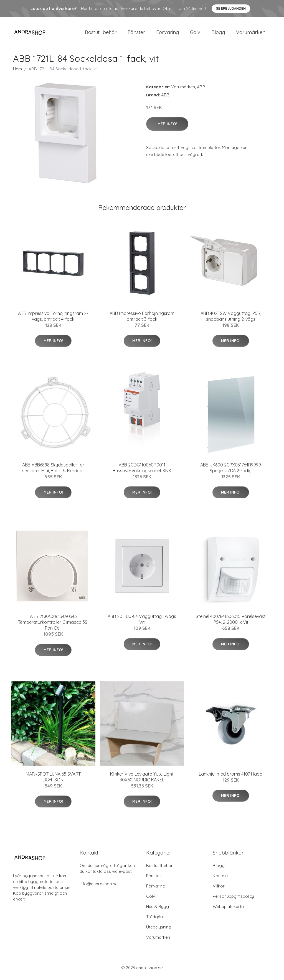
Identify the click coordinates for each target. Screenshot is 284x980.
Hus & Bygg (158, 909)
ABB (201, 90)
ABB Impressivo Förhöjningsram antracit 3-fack (142, 319)
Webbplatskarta (228, 909)
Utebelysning (159, 930)
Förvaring (168, 34)
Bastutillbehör (101, 34)
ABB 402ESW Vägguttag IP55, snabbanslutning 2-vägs (231, 319)
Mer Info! (167, 127)
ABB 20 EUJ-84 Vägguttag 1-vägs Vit (142, 622)
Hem (17, 72)
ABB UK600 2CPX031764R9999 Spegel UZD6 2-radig (231, 470)
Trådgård (155, 919)
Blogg (218, 34)
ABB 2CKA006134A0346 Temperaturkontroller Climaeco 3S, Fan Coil (53, 625)
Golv (195, 34)
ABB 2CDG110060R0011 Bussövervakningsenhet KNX (142, 470)
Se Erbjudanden (231, 8)
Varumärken (251, 34)
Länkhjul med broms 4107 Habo (231, 777)
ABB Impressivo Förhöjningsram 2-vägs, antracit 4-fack (53, 319)
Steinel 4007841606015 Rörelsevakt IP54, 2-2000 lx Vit (231, 622)
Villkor (219, 889)
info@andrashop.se (99, 887)
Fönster (136, 34)
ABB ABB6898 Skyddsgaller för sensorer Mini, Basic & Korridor (53, 470)
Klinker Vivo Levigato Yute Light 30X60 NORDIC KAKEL (142, 780)
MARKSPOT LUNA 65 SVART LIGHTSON (53, 780)
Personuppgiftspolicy (233, 899)
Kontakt (220, 878)
